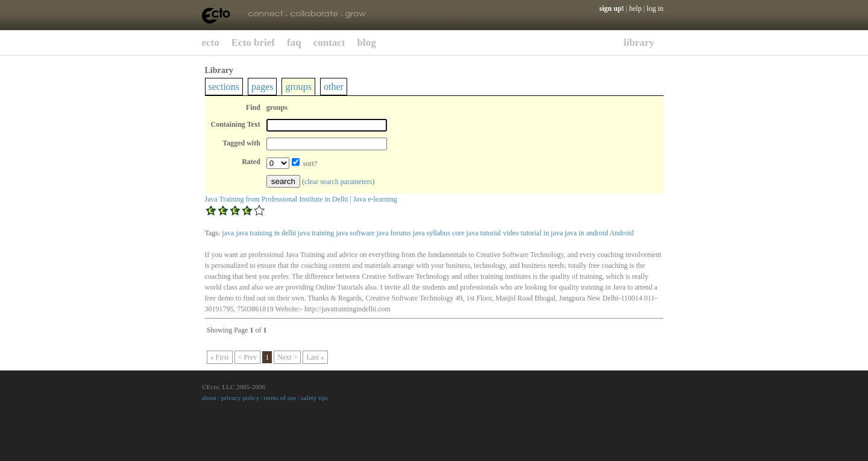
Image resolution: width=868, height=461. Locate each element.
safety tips (314, 398)
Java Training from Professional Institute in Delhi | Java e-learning (301, 199)
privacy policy (240, 398)
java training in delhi (266, 233)
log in (655, 8)
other (334, 87)
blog (367, 43)
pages (262, 87)
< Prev (248, 357)
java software (355, 233)
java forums (394, 233)
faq (294, 43)
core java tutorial (476, 233)
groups (298, 87)
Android (621, 233)
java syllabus (432, 233)
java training (316, 233)
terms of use (280, 398)
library (639, 43)
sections (224, 87)
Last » (315, 357)
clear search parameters (338, 182)
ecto (211, 43)
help (636, 8)
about (209, 398)
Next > (287, 357)
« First (220, 357)
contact (329, 43)
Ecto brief (253, 43)
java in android (587, 233)
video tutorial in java (533, 233)
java (228, 233)
